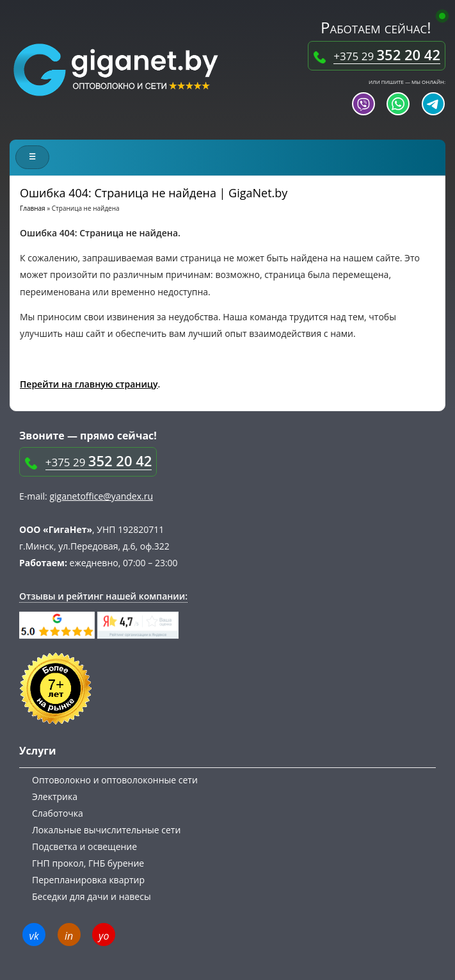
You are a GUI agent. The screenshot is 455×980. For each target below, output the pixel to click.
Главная (33, 208)
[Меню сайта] (32, 157)
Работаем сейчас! (380, 27)
